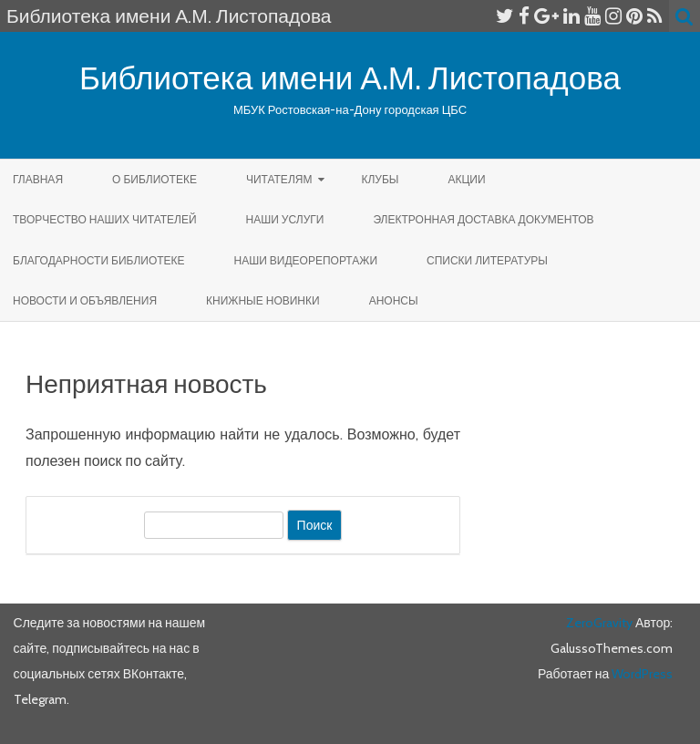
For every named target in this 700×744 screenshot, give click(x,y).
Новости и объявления (85, 300)
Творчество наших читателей (105, 219)
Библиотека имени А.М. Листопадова (350, 78)
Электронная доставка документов (483, 219)
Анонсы (394, 300)
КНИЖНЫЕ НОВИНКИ (263, 300)
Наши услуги (285, 219)
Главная (38, 179)
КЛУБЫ (380, 179)
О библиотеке (154, 179)
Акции (466, 179)
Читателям (279, 179)
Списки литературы (487, 260)
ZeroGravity (599, 623)
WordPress (641, 674)
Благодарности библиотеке (99, 260)
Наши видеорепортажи (306, 260)
